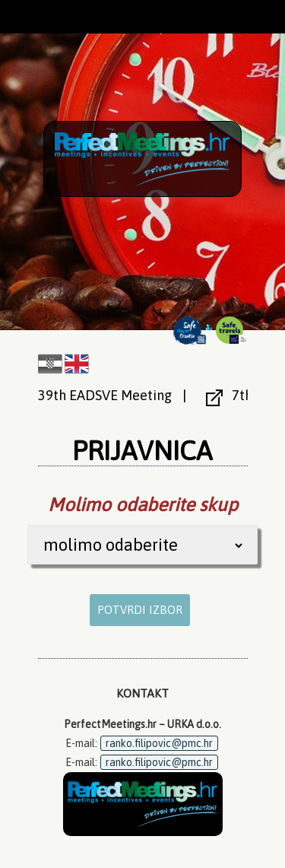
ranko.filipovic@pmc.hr (159, 743)
